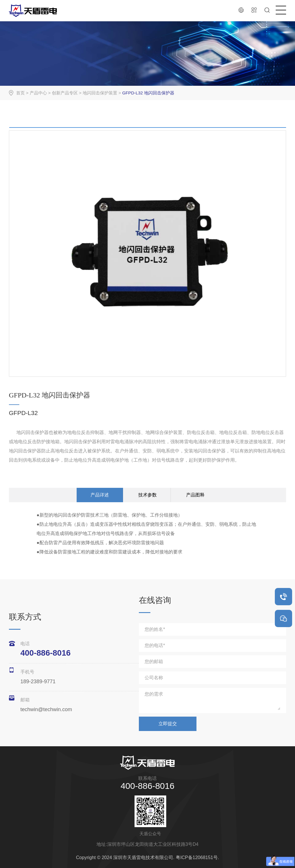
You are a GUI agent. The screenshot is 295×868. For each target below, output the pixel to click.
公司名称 (154, 678)
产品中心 (38, 93)
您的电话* (155, 645)
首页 (20, 93)
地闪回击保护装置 (100, 93)
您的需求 (154, 694)
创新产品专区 (65, 93)
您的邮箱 (154, 662)
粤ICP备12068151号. (197, 857)
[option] (148, 129)
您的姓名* (155, 629)
